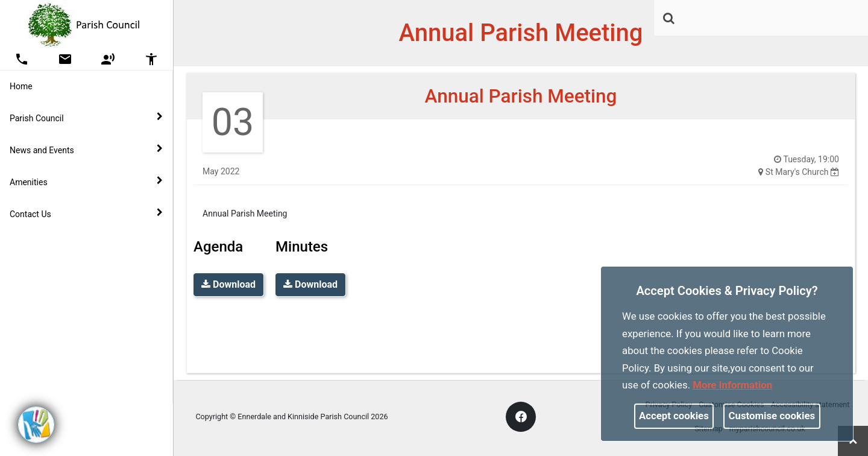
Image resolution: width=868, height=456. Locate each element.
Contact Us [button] (86, 214)
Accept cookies (674, 416)
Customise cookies (772, 416)
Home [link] (21, 86)
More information (732, 385)
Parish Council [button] (86, 118)
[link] (669, 18)
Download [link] (228, 284)
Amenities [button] (86, 182)
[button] (670, 19)
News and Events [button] (86, 150)
